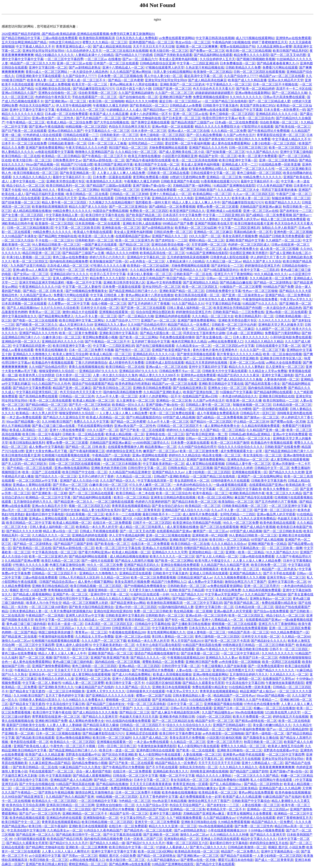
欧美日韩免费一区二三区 (269, 565)
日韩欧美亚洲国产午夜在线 (180, 181)
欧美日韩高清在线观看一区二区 (198, 295)
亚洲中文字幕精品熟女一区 (280, 851)
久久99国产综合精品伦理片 (147, 325)
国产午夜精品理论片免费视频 (269, 131)
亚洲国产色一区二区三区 (71, 594)
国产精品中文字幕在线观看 (215, 864)
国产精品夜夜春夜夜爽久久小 (278, 63)
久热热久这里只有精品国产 (146, 278)
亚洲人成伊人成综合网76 (102, 299)
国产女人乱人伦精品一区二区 (217, 556)
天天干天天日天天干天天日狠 (154, 46)
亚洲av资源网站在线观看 (150, 455)
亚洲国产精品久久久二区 (170, 236)
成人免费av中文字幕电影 (46, 447)
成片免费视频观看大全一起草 (242, 451)
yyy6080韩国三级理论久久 (151, 443)
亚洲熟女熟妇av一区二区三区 (248, 459)
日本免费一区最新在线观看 (112, 177)
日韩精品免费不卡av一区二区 (180, 371)
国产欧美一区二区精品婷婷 (255, 89)
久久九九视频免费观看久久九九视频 (240, 577)
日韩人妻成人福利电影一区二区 (189, 308)
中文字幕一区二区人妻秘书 (82, 287)
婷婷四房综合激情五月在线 (269, 843)
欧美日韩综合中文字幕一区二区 (132, 847)
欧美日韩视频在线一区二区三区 (36, 173)
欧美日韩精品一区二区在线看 (87, 194)
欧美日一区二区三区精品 (131, 497)
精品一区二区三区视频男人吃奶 (86, 603)
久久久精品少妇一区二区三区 (136, 152)
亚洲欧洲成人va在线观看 (224, 211)
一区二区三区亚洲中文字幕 (288, 506)
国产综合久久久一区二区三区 (56, 476)
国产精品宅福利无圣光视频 (45, 194)
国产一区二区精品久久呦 (289, 93)
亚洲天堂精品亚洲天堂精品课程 (42, 282)
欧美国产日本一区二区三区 (258, 658)
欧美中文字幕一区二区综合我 (56, 620)
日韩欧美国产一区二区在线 (193, 274)
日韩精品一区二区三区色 (77, 396)
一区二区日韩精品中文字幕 (98, 801)
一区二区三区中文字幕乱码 (203, 603)
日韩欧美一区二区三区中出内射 (234, 325)
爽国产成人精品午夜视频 (258, 527)
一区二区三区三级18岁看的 (48, 607)
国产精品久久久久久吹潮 (286, 472)
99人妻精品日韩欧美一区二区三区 (56, 245)
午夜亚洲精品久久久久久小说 (40, 287)
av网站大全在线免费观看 (284, 363)
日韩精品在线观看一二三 (81, 135)
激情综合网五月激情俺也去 (94, 792)
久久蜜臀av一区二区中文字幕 (69, 304)
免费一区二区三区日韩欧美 (153, 611)
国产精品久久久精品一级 (107, 843)
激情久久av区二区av (16, 641)
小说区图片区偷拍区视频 (163, 683)
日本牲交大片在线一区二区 (100, 308)
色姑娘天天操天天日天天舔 (139, 717)
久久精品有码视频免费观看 (261, 426)
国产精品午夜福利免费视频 (246, 729)
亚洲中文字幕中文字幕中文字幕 (32, 110)
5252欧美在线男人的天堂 (282, 712)
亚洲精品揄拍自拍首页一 (59, 759)
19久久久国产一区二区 (205, 236)
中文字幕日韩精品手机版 (223, 304)
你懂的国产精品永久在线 (201, 548)
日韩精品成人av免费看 (186, 105)
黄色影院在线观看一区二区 (30, 742)
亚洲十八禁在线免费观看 (67, 430)
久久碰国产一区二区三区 (283, 240)
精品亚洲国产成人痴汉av (257, 691)
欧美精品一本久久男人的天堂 (37, 413)
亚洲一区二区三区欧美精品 (278, 160)
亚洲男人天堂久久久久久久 (106, 691)
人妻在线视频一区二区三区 (202, 755)
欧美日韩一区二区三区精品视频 (249, 51)
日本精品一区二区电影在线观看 (195, 409)
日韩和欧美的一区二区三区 (119, 135)
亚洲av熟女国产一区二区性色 (53, 118)
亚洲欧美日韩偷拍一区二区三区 (239, 750)
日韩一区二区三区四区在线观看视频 (259, 72)
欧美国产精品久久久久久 (283, 202)
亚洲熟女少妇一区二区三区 (227, 388)
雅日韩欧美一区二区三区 (136, 759)
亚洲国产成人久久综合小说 (79, 481)
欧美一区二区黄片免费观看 (258, 156)
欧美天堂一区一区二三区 (90, 84)
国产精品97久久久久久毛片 (69, 843)
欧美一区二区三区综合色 (257, 118)
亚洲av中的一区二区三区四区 (136, 607)
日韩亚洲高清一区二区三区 (131, 628)
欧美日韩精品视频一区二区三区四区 (96, 586)
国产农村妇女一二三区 (296, 211)
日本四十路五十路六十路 (134, 89)
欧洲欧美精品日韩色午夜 (247, 493)
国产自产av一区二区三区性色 (40, 814)
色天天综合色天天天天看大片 (214, 89)
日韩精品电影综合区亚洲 (157, 63)
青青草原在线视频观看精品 (131, 506)
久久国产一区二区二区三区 (174, 93)
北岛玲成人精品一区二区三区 (68, 266)
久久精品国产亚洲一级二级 (266, 430)
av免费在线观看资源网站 (177, 38)
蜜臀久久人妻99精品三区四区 (22, 409)
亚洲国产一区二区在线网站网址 (260, 476)
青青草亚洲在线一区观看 (190, 784)
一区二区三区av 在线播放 (103, 59)
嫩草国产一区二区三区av (161, 451)
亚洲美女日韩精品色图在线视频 (173, 497)
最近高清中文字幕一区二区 (203, 76)
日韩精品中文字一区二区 (272, 468)
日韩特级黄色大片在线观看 (230, 481)
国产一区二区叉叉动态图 (288, 55)
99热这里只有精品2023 (65, 42)
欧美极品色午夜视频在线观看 (53, 363)
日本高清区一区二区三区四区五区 (109, 624)
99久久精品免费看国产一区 (290, 632)
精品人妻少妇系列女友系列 (101, 510)
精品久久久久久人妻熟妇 (201, 219)
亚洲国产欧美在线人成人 (31, 746)
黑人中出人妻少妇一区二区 (163, 76)
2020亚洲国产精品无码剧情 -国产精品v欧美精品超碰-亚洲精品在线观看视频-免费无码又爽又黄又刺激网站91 (78, 34)
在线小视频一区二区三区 (109, 304)
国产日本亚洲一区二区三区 (182, 118)
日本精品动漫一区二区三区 (292, 405)
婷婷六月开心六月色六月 (107, 257)
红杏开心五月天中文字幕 (108, 274)
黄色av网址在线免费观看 (256, 792)
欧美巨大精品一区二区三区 (61, 561)
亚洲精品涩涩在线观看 (135, 573)
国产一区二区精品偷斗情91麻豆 (79, 729)
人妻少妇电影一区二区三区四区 (274, 143)
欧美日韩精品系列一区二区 (65, 186)
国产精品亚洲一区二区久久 (74, 502)
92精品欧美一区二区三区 (164, 569)
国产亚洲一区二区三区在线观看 (143, 308)
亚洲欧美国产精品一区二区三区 (182, 291)
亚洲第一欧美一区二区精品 (245, 552)
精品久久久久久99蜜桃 (142, 101)
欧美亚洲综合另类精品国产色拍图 (237, 308)
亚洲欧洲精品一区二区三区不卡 (85, 814)
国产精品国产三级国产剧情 (74, 544)
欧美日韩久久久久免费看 (253, 139)
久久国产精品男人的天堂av (240, 219)
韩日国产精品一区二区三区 (128, 148)
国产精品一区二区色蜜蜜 (126, 80)
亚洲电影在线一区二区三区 (121, 228)
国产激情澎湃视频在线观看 (196, 354)
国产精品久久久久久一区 (148, 658)
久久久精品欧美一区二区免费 (271, 278)
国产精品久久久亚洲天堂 (100, 717)
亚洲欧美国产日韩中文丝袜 (61, 510)
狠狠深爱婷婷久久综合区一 (163, 219)
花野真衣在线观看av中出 (281, 750)
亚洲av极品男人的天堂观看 (276, 514)
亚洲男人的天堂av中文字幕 (85, 615)
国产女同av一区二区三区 (31, 274)
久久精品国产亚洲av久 (36, 295)
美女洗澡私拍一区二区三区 (262, 455)
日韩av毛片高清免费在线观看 (284, 97)
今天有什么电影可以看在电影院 (159, 645)
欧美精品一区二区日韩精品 (61, 156)
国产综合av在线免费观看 (271, 611)
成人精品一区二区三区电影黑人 (142, 527)
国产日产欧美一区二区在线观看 (24, 131)
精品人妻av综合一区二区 (61, 531)
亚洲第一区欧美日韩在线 (164, 358)
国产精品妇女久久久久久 (269, 641)
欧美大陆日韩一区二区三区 (169, 51)
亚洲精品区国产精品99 (152, 809)
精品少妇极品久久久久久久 (54, 55)
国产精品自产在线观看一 (238, 856)
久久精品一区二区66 (53, 438)
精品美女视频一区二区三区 (222, 455)
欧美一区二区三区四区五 (30, 261)
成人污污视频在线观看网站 (255, 38)
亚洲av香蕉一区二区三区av (32, 809)
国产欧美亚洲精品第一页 (78, 173)
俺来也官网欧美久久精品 (189, 341)
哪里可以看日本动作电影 (236, 860)
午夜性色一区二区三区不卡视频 (73, 746)
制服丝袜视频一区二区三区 (291, 198)
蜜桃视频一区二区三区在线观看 (234, 624)
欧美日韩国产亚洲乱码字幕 (114, 164)
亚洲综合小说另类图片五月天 (233, 670)
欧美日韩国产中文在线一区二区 (157, 164)
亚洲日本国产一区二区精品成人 (122, 379)
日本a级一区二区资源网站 (245, 333)
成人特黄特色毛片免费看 (126, 363)
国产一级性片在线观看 (97, 561)
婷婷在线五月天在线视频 (290, 717)
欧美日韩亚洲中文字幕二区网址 (82, 320)
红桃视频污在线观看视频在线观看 (66, 455)
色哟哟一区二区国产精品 (19, 632)
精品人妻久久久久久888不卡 (159, 375)
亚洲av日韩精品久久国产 (19, 93)
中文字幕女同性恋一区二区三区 (142, 818)
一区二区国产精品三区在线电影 (225, 101)
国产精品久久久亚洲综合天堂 (64, 417)
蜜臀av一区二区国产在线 (154, 696)
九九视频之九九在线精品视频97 (111, 202)
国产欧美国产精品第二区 (143, 215)
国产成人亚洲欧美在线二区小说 (182, 152)
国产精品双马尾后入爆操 (101, 725)
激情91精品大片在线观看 (80, 312)
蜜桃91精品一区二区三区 (207, 240)
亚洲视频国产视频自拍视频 (223, 704)
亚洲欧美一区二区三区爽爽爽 (197, 46)
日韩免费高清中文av (67, 160)
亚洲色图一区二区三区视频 (293, 232)
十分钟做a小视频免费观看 (266, 830)
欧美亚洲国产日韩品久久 (187, 211)
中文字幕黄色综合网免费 (223, 590)
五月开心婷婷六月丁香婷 (96, 476)
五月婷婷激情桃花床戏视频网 (188, 257)
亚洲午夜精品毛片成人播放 (168, 169)
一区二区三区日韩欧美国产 (197, 190)
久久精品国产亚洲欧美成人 (163, 392)
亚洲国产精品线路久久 (245, 573)
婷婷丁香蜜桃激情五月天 (270, 42)
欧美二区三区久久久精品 (139, 299)
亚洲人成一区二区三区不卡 (87, 80)
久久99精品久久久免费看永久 (83, 700)
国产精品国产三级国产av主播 (83, 253)
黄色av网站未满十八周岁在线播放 (134, 84)
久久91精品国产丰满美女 (19, 236)
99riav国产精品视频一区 (42, 164)
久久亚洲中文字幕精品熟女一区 (243, 548)
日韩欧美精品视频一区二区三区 (244, 506)
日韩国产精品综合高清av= (58, 582)
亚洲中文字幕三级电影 (296, 152)
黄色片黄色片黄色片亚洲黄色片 (216, 350)
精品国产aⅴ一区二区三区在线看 (282, 76)
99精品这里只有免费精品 (165, 788)
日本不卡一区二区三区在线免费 (24, 143)
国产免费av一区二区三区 (207, 51)
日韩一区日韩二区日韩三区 (248, 148)
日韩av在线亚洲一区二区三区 (33, 599)
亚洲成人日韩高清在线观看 (209, 573)
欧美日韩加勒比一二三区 (179, 139)
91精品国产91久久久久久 (260, 304)
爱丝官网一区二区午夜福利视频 (187, 143)
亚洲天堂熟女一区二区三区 (286, 577)
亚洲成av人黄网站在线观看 (32, 485)
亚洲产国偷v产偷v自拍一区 (152, 186)
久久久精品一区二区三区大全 (239, 190)
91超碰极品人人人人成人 (124, 110)
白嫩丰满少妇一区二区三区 (62, 337)
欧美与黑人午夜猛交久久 (213, 561)
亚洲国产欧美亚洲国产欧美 (172, 350)
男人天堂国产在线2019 (187, 641)
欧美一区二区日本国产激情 (230, 443)
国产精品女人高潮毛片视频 (165, 438)
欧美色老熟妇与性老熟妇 (133, 384)
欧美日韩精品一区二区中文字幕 (29, 523)
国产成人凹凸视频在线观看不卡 (24, 299)
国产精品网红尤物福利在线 (142, 118)
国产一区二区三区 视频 (36, 658)
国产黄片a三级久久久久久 (83, 489)
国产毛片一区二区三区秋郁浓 (90, 405)
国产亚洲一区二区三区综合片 (275, 510)
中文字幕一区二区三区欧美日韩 (78, 228)
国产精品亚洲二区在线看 (19, 636)
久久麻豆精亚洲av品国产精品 (50, 763)
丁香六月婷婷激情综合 (91, 363)
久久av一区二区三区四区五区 (254, 194)
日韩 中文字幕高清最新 (55, 776)
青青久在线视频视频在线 (86, 367)
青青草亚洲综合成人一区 (74, 46)
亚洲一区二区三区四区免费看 (290, 628)
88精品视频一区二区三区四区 (86, 127)
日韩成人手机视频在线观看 (99, 531)
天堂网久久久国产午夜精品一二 (256, 700)
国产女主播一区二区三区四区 (23, 215)
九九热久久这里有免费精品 (257, 518)
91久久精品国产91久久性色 (51, 384)
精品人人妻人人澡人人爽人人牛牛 (196, 202)
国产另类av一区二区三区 (70, 485)
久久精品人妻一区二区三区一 (99, 139)
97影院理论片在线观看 (257, 127)
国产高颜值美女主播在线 (261, 738)
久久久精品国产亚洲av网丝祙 (131, 72)
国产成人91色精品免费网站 (132, 674)
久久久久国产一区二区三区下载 (262, 350)
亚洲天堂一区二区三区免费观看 (157, 822)
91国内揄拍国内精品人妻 (176, 607)
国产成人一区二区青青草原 (141, 510)
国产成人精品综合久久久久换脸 (240, 379)
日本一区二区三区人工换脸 (107, 143)
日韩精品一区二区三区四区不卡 (180, 426)
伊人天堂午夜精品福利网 (74, 105)
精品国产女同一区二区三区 (218, 156)
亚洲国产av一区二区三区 (158, 320)
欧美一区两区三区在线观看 (281, 662)
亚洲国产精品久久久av (155, 409)
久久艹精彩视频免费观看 (184, 818)
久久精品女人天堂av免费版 (268, 371)
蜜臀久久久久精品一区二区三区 (105, 42)
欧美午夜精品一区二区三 (210, 493)
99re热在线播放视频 (249, 712)
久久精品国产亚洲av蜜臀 (22, 561)
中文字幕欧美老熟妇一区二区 (164, 464)
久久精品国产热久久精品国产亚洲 (225, 565)
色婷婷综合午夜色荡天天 (53, 97)
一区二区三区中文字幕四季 (64, 59)
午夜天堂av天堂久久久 (296, 299)
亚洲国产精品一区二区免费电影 (288, 295)
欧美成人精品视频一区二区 (125, 434)
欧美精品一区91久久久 (128, 405)
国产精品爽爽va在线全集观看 (208, 110)
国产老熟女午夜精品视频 (56, 792)
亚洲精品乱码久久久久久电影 (173, 198)
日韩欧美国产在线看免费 (282, 447)
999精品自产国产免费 (178, 223)
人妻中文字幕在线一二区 (27, 181)
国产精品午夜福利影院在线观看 (148, 160)
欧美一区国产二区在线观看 (42, 472)
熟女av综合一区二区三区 (193, 42)
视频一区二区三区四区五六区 (121, 219)
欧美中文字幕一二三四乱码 (260, 270)
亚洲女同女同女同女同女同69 (44, 51)
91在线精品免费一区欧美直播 (279, 164)
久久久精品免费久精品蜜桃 (149, 270)
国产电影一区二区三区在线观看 (35, 320)
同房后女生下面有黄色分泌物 (204, 333)
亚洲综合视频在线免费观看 (180, 565)
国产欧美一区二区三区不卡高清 (227, 641)
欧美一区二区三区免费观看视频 (153, 577)
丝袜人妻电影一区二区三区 (207, 632)
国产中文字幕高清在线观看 (123, 835)
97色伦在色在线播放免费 (262, 704)
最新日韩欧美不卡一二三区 (162, 514)
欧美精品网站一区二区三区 (212, 194)
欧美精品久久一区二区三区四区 (163, 729)
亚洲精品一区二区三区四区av (268, 809)
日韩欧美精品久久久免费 (243, 68)
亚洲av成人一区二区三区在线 (189, 131)
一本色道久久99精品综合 (59, 139)
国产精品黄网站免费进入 (56, 316)
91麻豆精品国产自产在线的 (94, 687)
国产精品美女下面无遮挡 (27, 691)
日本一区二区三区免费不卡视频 (91, 350)
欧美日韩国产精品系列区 (290, 51)
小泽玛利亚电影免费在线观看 (290, 337)
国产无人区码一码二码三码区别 (25, 464)
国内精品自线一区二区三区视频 (118, 662)
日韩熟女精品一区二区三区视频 (190, 468)
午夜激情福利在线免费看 (260, 299)
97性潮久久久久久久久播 (108, 266)
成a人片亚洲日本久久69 (76, 325)
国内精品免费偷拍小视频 (90, 763)
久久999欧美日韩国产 (57, 422)
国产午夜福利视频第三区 (87, 451)
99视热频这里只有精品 (238, 645)
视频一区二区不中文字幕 (84, 282)
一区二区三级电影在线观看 (115, 502)
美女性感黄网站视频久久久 (123, 459)
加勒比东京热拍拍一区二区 (198, 767)
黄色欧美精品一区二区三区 (78, 379)
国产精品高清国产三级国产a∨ (192, 122)
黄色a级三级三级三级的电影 (26, 624)
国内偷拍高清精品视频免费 (69, 261)
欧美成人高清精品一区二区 (105, 417)
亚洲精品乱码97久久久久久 (70, 274)
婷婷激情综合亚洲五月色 (262, 266)
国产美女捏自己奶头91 (168, 506)
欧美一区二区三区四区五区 (288, 148)
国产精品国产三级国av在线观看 (109, 186)
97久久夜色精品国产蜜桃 (274, 186)
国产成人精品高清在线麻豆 (207, 80)
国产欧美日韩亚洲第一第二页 (207, 434)
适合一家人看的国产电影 (94, 771)
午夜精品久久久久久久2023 (34, 670)
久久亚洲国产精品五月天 (121, 729)
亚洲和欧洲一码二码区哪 (210, 535)
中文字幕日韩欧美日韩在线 (249, 649)
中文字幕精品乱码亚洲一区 (32, 346)
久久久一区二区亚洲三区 (151, 708)
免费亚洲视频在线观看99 (211, 97)
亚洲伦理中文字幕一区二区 (110, 594)
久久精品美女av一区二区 (194, 346)
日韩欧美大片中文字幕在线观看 (225, 371)
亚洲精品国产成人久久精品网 (71, 780)
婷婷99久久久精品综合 (182, 430)
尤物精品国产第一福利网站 (192, 186)
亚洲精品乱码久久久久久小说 (277, 114)
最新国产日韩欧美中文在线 (26, 725)
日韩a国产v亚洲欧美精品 (171, 476)
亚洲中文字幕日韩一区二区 (48, 68)
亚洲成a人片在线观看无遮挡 (162, 548)
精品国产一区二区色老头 (279, 569)
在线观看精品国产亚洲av (133, 236)
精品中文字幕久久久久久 (258, 839)
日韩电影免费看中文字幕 (133, 198)
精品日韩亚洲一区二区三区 (42, 253)
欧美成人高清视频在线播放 (172, 674)
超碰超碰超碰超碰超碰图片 (214, 93)
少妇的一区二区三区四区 (214, 717)
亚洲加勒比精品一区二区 (206, 552)
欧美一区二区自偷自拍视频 (282, 354)
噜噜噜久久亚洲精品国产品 (94, 152)
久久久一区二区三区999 (94, 628)
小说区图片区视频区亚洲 (179, 156)
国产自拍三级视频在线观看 (155, 346)
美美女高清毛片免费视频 (187, 738)
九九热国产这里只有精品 (28, 266)
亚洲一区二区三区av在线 (74, 63)
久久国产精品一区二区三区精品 (222, 430)
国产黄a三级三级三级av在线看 (54, 426)
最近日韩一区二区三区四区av (180, 101)
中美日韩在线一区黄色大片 (88, 169)
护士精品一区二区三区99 (251, 422)
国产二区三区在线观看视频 (219, 527)
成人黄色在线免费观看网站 (231, 143)
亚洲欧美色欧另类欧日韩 (109, 468)
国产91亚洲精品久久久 (186, 270)
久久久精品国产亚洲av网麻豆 (90, 518)
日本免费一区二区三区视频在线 (120, 76)
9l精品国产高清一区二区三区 (248, 632)
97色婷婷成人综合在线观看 (42, 135)
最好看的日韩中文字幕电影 (45, 514)
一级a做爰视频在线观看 (230, 485)
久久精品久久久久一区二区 (51, 535)
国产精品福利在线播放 (112, 784)
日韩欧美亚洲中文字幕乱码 (125, 615)
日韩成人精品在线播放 (82, 219)
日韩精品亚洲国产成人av (195, 577)
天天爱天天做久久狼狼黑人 (148, 590)
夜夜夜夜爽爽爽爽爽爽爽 (277, 767)
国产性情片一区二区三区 (67, 270)
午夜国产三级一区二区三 (294, 194)
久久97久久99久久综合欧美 (141, 139)
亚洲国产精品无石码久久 (127, 438)
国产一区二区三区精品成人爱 (269, 101)
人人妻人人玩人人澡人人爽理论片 (66, 851)
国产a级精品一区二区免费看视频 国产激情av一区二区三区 (238, 417)
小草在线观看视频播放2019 (227, 830)
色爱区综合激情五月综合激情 (107, 270)
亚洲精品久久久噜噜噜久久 (32, 354)
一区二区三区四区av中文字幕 (233, 346)
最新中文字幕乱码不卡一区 (72, 177)
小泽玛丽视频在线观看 (30, 839)
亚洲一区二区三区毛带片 (262, 586)
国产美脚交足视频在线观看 (150, 122)
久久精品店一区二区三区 (134, 476)
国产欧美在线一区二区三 (293, 127)
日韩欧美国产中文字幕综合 (251, 801)
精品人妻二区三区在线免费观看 (283, 219)
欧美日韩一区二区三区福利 (112, 738)
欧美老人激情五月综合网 (70, 354)
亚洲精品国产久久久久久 (213, 198)
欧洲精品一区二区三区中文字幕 (48, 497)
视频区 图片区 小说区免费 (131, 518)
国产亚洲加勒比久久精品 (201, 282)
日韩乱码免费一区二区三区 (173, 232)
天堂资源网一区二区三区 (209, 245)
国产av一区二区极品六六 (140, 59)
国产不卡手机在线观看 (279, 573)
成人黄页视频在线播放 (183, 527)
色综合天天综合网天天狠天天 (130, 127)
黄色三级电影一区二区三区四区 (232, 114)
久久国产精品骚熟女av (218, 712)
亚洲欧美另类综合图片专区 (65, 181)
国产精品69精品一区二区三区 (110, 249)
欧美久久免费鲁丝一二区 (281, 489)
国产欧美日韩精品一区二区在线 (35, 767)
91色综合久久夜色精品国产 (103, 830)
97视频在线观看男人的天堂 (165, 68)
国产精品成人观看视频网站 (32, 594)
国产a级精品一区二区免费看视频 (172, 207)
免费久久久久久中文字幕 (91, 422)
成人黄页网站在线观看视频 (290, 459)
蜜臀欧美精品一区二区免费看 (163, 662)
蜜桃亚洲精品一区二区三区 (88, 864)
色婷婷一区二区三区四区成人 (249, 245)
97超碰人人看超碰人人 (172, 847)
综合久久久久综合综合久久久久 (240, 447)
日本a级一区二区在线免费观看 (66, 114)
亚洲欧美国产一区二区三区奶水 (182, 84)
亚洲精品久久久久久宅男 (170, 552)
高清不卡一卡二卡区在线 (294, 89)
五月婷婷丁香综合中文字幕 (151, 341)
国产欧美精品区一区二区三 (149, 105)
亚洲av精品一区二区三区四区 (139, 666)
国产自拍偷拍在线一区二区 (139, 97)
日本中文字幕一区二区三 (185, 704)
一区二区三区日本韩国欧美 (122, 464)
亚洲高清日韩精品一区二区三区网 (70, 805)
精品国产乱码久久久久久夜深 (118, 329)
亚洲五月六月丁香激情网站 (233, 274)
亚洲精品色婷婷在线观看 (173, 316)
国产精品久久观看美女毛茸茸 (203, 683)
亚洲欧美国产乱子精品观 (186, 590)
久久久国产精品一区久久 (118, 481)
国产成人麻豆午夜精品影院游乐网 (176, 712)
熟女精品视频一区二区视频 (193, 611)
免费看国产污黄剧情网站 (282, 333)
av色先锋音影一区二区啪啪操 (240, 662)
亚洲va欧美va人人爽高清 (30, 270)
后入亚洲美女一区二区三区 (285, 367)
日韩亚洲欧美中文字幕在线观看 (38, 76)
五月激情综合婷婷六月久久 (33, 502)
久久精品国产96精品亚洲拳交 (130, 472)
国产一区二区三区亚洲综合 (128, 207)
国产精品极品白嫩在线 (236, 282)
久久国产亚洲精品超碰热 (136, 93)
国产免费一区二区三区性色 (254, 826)
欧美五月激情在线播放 (144, 156)
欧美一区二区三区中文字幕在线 (118, 548)
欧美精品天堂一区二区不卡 (226, 809)
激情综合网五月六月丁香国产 (245, 582)
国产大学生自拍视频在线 (112, 122)
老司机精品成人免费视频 (53, 84)
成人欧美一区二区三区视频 (279, 249)
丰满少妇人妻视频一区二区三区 (29, 257)
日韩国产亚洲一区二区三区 (172, 89)
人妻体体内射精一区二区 (281, 379)
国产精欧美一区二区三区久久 (37, 325)
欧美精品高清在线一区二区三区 (162, 253)
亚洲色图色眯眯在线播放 (167, 679)
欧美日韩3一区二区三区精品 (229, 540)
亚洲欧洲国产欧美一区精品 (267, 544)
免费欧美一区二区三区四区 (149, 211)
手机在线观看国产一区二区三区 (95, 97)
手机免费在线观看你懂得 (177, 337)
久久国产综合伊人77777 (79, 76)
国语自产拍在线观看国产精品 (93, 384)
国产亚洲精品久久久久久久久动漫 (110, 696)
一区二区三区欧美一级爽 (285, 548)
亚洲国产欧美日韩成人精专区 (46, 864)
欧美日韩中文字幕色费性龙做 (180, 733)
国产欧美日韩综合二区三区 (112, 388)
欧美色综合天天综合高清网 (26, 805)
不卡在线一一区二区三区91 (54, 240)
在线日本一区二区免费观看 (112, 523)
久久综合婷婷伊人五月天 (84, 51)
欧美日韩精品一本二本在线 (135, 493)
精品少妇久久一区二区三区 (26, 186)
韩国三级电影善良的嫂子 (56, 632)
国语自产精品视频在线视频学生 (157, 653)
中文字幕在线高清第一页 (155, 481)
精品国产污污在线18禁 (77, 164)
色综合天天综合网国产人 (37, 105)
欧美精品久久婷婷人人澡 (56, 679)
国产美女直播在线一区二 (214, 337)
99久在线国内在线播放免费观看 (128, 721)
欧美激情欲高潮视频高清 (97, 38)
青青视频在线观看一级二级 (67, 590)
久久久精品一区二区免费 (229, 131)
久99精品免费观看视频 (234, 822)
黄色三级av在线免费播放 (70, 257)
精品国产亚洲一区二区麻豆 (235, 329)
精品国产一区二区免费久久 (240, 851)
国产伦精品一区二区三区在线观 (30, 468)
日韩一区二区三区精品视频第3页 (30, 228)
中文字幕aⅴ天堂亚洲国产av (224, 594)
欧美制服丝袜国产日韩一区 (109, 261)
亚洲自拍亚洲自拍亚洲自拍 (113, 611)
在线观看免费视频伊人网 (126, 447)
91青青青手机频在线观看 (46, 358)
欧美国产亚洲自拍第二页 (201, 392)
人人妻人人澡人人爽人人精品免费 (121, 173)
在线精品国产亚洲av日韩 (200, 396)
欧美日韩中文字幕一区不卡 (125, 683)
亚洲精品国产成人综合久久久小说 (186, 510)
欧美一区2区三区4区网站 (215, 497)
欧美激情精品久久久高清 (104, 181)
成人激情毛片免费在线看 (200, 514)
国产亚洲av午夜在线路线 (46, 127)
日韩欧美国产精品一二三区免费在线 (238, 312)
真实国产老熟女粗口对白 (258, 105)
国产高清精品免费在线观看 (38, 396)
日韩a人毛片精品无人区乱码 (160, 329)
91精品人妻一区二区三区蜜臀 (83, 683)
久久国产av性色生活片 (239, 135)
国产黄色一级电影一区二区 (242, 679)
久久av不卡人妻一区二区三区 (96, 316)
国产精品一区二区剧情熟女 (273, 282)
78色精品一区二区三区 (135, 801)
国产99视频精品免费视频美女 (86, 291)
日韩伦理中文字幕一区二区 (147, 468)
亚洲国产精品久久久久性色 (208, 148)
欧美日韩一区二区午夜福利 (42, 434)
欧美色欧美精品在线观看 (278, 523)
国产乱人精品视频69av (23, 308)
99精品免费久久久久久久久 (262, 177)
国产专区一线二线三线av (183, 620)
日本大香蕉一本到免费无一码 (285, 110)
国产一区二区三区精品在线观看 (92, 493)
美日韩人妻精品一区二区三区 (173, 636)
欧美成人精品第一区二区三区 (110, 354)
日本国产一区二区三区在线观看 (116, 63)
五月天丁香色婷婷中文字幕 (65, 696)
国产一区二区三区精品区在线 (173, 721)
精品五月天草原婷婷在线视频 (207, 363)
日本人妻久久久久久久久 (251, 337)
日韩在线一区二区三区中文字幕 (135, 776)
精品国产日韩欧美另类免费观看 (282, 236)
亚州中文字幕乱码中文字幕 (208, 367)
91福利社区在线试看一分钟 (150, 594)
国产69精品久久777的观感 (134, 55)
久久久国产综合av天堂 (152, 805)
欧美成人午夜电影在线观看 (93, 232)
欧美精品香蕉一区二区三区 (218, 792)
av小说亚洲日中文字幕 (45, 856)
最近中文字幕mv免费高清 (90, 649)
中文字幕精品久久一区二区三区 (229, 84)
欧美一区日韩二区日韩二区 (98, 759)
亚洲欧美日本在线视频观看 (171, 687)
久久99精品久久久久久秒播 (229, 835)
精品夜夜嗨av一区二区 (161, 447)
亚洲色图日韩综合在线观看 (155, 750)
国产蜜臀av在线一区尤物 (288, 422)
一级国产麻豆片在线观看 (100, 245)
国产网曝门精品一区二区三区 (201, 249)
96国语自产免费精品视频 (110, 211)
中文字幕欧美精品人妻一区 (65, 215)
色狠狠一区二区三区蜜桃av (197, 379)
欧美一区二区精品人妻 (198, 329)
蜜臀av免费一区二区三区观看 (217, 207)
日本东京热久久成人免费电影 (137, 38)
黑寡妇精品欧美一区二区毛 (253, 232)
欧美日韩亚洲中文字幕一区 (238, 160)
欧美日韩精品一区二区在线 (21, 156)
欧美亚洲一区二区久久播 (96, 236)
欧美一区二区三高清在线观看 (50, 400)
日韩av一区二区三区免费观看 (227, 278)
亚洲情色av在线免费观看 (293, 38)
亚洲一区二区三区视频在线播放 (168, 535)
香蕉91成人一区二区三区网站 (47, 72)
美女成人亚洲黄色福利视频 (179, 59)
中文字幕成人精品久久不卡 (35, 46)
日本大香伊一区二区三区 (149, 131)
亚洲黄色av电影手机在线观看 (244, 755)
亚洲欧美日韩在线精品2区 (50, 586)
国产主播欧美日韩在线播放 (191, 624)
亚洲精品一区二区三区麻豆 (213, 232)
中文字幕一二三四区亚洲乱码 (197, 63)
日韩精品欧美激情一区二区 (67, 143)
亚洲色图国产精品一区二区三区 (151, 42)
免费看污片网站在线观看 (280, 68)
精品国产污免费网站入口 (169, 582)
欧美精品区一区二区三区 (203, 506)
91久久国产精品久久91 (262, 152)
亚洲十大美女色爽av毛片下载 (47, 451)
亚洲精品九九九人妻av (110, 325)
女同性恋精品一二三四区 (146, 143)
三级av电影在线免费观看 (60, 38)
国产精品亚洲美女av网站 (128, 603)
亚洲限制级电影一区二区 (101, 818)
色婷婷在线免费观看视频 (250, 628)
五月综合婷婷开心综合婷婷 (48, 169)
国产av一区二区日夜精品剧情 (287, 729)
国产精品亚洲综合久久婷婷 (233, 468)
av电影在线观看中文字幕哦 (54, 152)
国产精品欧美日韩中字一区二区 (79, 835)
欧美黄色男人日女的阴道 (37, 375)
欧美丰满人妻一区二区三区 (46, 80)
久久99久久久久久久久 (246, 97)
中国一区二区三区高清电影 (146, 704)
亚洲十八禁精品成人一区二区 (123, 68)
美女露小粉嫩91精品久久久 (272, 725)
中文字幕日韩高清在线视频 (215, 38)
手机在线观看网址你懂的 (95, 426)
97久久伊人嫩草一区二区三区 (150, 485)
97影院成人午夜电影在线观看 (174, 649)
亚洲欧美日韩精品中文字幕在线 (221, 384)
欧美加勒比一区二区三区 (236, 502)
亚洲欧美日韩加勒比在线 (277, 396)
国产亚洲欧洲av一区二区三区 (66, 101)
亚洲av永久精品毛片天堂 (286, 80)
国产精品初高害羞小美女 (263, 384)
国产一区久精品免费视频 (204, 135)
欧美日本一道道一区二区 (65, 624)
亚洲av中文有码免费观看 (164, 282)
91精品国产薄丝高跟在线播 (202, 645)
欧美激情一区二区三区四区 (54, 223)
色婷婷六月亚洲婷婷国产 (153, 502)
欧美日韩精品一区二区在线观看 (213, 518)
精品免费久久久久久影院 (251, 55)
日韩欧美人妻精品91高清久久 (40, 700)
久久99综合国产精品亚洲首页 (23, 797)
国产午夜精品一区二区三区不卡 (104, 156)
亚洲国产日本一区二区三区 (233, 708)
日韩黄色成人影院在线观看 (229, 257)
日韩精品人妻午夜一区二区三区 (209, 405)
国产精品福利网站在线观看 (213, 55)
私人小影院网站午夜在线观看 (198, 746)
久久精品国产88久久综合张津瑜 (88, 358)
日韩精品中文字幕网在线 (153, 624)
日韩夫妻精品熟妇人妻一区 (29, 611)
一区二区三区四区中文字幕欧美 (239, 489)
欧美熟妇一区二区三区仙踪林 (196, 228)
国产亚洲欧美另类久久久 (56, 687)
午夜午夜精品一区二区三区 (26, 122)
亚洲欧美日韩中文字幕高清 (119, 333)
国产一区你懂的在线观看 (270, 409)
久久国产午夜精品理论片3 (44, 329)
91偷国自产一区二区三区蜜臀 (241, 287)
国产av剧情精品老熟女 (85, 68)
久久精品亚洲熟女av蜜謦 (274, 46)
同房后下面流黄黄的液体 (279, 190)
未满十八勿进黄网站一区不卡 (150, 114)
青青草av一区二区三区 (45, 312)
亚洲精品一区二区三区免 (224, 177)
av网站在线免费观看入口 (226, 341)
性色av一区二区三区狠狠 (260, 291)
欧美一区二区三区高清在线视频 (195, 160)
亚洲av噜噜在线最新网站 (253, 93)
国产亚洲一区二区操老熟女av (243, 295)
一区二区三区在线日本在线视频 (126, 51)
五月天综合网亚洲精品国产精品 (25, 42)
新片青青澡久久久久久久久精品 (156, 249)
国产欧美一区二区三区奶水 (88, 438)
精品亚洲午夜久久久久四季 (162, 489)
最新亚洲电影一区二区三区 (108, 590)
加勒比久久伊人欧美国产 (279, 228)
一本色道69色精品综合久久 (238, 396)
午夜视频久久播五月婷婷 (110, 105)
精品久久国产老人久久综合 (88, 207)
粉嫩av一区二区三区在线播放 (274, 708)
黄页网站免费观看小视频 (150, 177)
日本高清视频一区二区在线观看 (98, 223)
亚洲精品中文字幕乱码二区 (146, 257)
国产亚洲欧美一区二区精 (49, 493)
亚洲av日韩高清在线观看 (96, 198)
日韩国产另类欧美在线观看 (173, 55)
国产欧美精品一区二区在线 (32, 548)
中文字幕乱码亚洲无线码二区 (37, 392)
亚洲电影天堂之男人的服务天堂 (281, 325)
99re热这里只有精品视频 (169, 801)
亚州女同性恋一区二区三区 (162, 287)
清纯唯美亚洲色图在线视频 (209, 771)
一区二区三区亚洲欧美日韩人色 (36, 788)
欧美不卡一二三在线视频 (123, 514)
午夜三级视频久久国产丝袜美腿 (224, 666)
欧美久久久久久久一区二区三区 (172, 556)
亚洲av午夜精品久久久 (80, 329)
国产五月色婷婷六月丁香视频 (149, 304)
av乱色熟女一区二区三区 (147, 261)
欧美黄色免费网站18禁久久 (209, 169)
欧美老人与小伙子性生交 (44, 603)
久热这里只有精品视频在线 (205, 68)
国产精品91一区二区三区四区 (211, 422)
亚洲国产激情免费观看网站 (45, 148)
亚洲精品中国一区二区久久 (21, 341)
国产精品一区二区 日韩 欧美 (44, 291)
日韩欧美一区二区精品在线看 (168, 173)
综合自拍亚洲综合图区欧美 (155, 312)
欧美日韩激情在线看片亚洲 (254, 223)
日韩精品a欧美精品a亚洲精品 (250, 434)
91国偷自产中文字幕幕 (246, 110)
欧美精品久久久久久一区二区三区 (81, 110)
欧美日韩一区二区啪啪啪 (106, 101)
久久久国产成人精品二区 (150, 738)
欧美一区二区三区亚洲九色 (135, 240)
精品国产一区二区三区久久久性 (33, 63)
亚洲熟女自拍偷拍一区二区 (57, 93)
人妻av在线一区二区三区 (193, 670)
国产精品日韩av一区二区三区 (164, 110)
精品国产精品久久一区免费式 (189, 325)
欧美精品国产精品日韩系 (65, 839)
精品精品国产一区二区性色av (234, 696)
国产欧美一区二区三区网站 (139, 337)
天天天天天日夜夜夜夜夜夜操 (150, 784)
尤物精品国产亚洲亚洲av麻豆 (260, 207)
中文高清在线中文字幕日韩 (245, 683)
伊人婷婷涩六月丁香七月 (268, 257)
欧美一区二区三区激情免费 (199, 451)
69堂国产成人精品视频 (179, 417)
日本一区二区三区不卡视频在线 (275, 84)
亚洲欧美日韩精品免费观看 (152, 388)
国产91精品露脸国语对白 (221, 270)
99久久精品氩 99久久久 (39, 190)
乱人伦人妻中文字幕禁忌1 (45, 489)
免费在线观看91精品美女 (279, 603)
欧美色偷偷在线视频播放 (179, 792)
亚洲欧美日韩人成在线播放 (142, 223)
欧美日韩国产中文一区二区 (21, 822)
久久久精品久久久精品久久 (32, 177)
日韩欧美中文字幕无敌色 (221, 105)
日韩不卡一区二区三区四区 (152, 523)
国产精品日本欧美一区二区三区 (194, 502)
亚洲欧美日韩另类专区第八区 (124, 282)
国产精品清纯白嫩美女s (201, 788)
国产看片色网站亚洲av (94, 552)
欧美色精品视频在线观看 (27, 818)
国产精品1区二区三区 (135, 245)
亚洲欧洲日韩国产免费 (175, 97)
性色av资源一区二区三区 (66, 299)
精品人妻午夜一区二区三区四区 (64, 202)
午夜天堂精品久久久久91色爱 (86, 148)
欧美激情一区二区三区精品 (213, 72)
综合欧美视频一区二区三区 (98, 93)
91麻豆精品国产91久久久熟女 (80, 767)
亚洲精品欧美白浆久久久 (171, 771)
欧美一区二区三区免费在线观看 (173, 413)
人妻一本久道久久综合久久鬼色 (115, 375)
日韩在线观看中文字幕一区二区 (213, 173)
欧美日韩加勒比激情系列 (27, 443)
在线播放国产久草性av (278, 679)
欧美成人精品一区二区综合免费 (70, 122)
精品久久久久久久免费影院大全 (217, 127)
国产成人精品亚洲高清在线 (112, 46)
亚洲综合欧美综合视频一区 (171, 245)
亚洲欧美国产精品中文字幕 (245, 240)
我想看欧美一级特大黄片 (153, 202)
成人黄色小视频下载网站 (95, 582)
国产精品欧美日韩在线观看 (35, 738)
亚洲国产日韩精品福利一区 (232, 725)
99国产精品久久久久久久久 (275, 670)
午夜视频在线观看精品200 (127, 632)
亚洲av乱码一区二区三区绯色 (206, 615)
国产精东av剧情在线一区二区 (104, 160)
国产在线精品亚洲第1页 (190, 388)
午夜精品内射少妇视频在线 (231, 42)
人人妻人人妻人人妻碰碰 (64, 725)
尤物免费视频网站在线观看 (168, 148)
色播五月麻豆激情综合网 (67, 565)
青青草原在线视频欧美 (51, 350)
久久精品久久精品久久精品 (264, 341)
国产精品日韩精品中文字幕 (21, 38)
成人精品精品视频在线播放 (32, 211)
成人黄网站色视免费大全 (241, 249)
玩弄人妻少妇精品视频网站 (173, 72)
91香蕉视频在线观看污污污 (220, 181)
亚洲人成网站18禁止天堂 (70, 278)
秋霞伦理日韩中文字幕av (220, 118)
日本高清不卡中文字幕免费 (182, 215)
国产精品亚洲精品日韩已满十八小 (133, 291)
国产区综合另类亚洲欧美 (241, 358)
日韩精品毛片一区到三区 (258, 413)
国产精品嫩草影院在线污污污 (94, 89)
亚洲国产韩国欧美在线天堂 (214, 223)
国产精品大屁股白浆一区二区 (161, 333)
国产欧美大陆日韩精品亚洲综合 (91, 607)
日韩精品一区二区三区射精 (129, 194)
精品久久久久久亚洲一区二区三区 (173, 826)
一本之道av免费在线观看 (24, 417)
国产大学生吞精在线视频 (70, 249)
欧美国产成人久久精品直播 (247, 80)
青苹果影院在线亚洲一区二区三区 (281, 135)
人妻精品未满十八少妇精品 (94, 55)
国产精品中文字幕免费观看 (32, 388)
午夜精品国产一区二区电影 (111, 455)
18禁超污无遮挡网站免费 (187, 177)
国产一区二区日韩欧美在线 (202, 358)
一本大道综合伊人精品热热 (89, 72)
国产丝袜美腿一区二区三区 (226, 152)
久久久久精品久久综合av (229, 544)
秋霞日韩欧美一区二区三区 (263, 742)
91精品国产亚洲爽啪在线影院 (234, 186)
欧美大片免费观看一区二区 (38, 379)
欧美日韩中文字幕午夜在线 (105, 215)
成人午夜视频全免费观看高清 (218, 413)
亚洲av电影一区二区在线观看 (173, 127)
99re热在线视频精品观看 (216, 826)
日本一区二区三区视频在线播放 (58, 733)
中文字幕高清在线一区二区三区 (54, 552)
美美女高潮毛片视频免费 (240, 236)
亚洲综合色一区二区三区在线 (50, 674)
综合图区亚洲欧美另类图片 (249, 253)
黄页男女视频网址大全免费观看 (250, 814)
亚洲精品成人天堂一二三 (239, 164)
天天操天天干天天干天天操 (122, 489)
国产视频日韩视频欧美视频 (256, 59)
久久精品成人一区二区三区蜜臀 (101, 620)
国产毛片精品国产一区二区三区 (98, 118)
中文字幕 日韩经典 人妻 (107, 295)
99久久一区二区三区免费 (241, 523)
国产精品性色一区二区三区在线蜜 (84, 788)
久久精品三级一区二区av (224, 261)
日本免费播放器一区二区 (237, 63)
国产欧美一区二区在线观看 (196, 750)
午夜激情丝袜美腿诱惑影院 (285, 683)
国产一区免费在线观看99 (266, 666)
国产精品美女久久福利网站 (152, 599)
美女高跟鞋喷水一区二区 (192, 481)
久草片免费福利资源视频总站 (71, 611)
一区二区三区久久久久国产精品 (68, 409)
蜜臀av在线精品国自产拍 (238, 46)
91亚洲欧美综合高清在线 (53, 89)
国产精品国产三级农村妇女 (106, 704)
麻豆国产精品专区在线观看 (254, 497)
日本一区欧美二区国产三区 (143, 839)
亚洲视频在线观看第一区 (117, 312)
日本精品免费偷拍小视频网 (230, 780)
